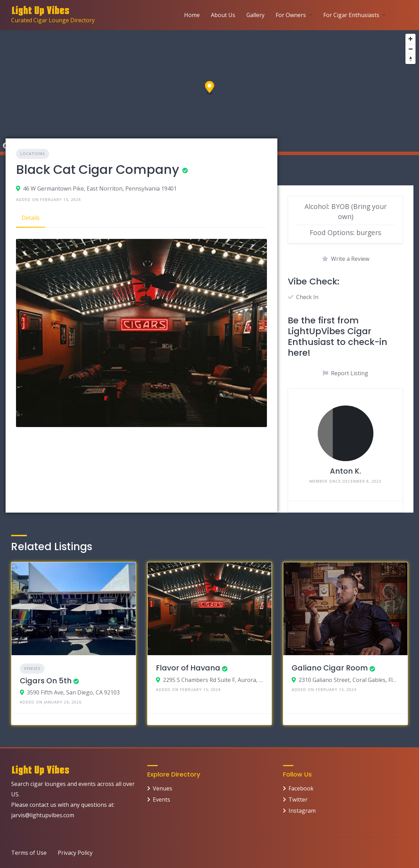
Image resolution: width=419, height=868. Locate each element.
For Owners (291, 15)
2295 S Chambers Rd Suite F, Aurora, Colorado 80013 (213, 680)
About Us (223, 15)
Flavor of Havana (188, 668)
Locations (33, 154)
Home (192, 15)
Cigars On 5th (46, 681)
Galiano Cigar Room (330, 668)
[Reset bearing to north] (410, 59)
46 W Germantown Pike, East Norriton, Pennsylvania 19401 (100, 188)
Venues (32, 668)
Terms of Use (29, 853)
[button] (210, 88)
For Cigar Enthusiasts (351, 15)
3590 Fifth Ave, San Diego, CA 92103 (73, 692)
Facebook (301, 788)
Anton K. (345, 471)
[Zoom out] (410, 49)
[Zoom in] (410, 39)
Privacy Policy (75, 853)
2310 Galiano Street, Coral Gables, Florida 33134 (349, 680)
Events (161, 799)
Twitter (298, 799)
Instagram (302, 811)
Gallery (255, 15)
